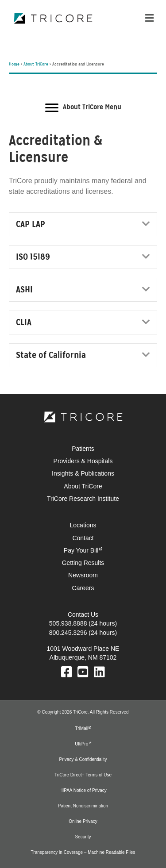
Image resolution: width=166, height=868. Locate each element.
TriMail (82, 728)
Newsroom (83, 575)
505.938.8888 (68, 623)
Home (14, 64)
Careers (83, 588)
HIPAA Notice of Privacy (83, 790)
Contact (83, 538)
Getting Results (83, 563)
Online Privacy (83, 821)
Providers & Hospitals (83, 461)
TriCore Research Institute (83, 499)
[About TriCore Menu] (83, 108)
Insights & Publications (83, 473)
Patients (83, 449)
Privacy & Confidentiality (83, 759)
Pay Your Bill (81, 550)
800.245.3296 (68, 633)
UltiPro (81, 744)
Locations (83, 525)
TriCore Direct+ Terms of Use (83, 775)
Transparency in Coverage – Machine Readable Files (83, 852)
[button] (146, 224)
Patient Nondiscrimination (83, 806)
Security (83, 837)
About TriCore (36, 64)
